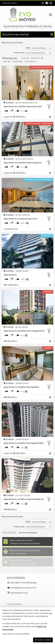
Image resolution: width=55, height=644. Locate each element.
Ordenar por (19, 53)
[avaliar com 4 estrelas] (12, 533)
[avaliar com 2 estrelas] (6, 533)
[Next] (49, 83)
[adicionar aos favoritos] (50, 117)
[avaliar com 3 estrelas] (9, 533)
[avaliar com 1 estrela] (3, 533)
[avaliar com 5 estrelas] (15, 533)
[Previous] (6, 83)
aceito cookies (43, 640)
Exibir (28, 48)
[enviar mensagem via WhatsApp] (43, 3)
